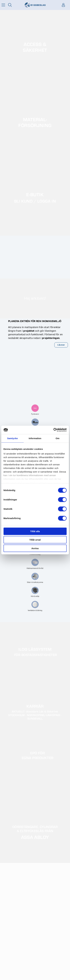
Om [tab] (58, 438)
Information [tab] (35, 438)
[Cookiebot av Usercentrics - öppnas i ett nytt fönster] (53, 430)
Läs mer (61, 345)
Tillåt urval (35, 540)
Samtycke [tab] (12, 438)
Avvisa (35, 548)
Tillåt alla (35, 531)
